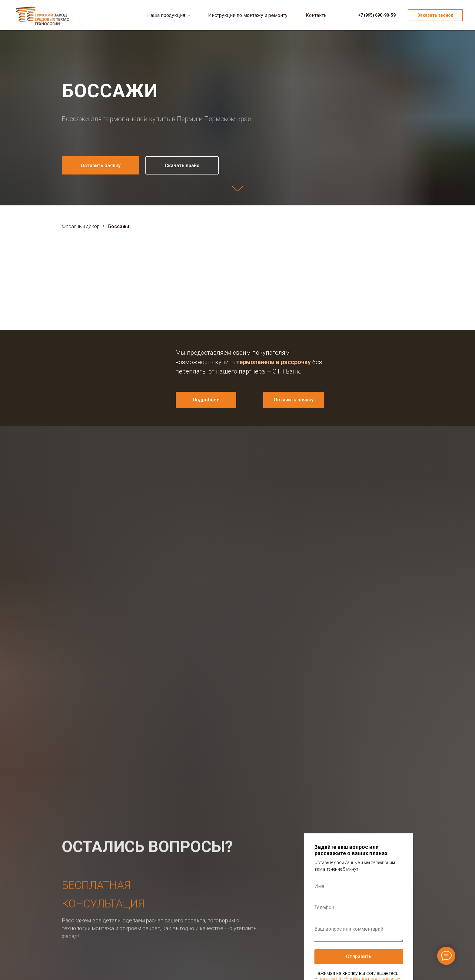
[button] (101, 165)
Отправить (359, 957)
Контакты (317, 15)
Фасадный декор (81, 226)
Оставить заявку (294, 400)
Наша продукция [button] (167, 15)
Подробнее (206, 400)
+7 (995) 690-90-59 (377, 15)
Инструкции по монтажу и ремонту (248, 15)
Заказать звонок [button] (435, 15)
